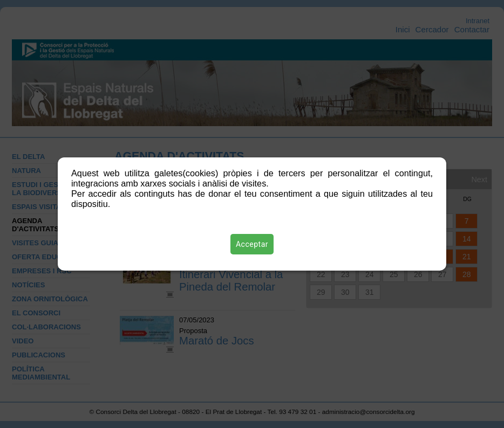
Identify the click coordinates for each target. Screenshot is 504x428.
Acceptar (252, 244)
